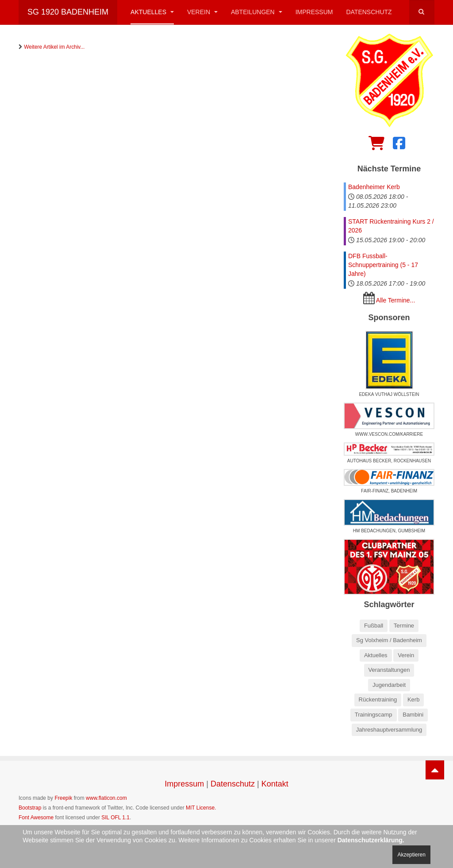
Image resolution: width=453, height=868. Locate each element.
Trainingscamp (374, 715)
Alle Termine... (395, 300)
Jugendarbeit (389, 685)
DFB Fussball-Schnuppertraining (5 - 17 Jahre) (383, 265)
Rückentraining (378, 699)
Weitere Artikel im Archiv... (54, 47)
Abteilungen (257, 12)
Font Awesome (36, 818)
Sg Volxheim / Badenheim (389, 640)
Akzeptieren (411, 855)
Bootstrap (30, 808)
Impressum (314, 12)
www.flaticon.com (106, 798)
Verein (202, 12)
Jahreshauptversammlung (389, 730)
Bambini (413, 715)
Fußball (374, 626)
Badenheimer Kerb (374, 187)
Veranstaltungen (389, 670)
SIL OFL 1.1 (115, 818)
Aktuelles (152, 12)
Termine (404, 626)
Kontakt (275, 784)
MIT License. (201, 808)
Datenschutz (369, 12)
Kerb (413, 699)
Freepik (63, 798)
